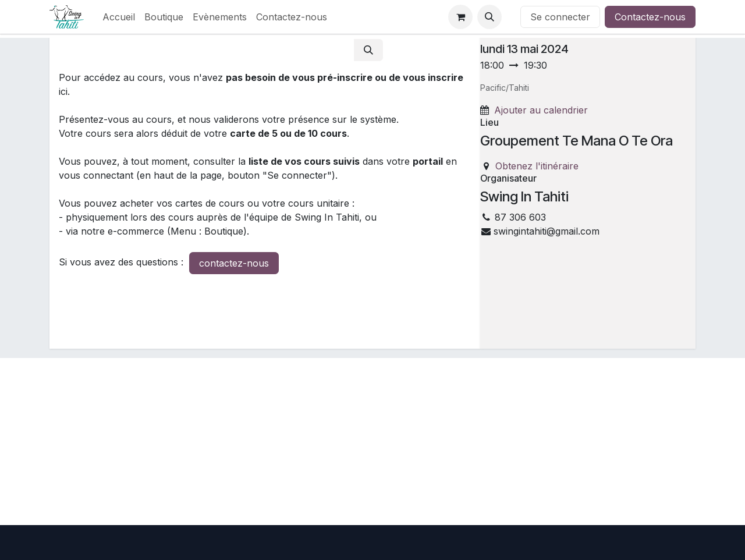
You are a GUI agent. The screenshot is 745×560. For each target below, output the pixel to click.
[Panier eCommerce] (460, 17)
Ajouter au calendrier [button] (541, 110)
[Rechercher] (368, 50)
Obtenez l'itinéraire (537, 166)
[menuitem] (119, 17)
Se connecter (560, 17)
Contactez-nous (650, 17)
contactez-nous (234, 263)
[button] (489, 17)
